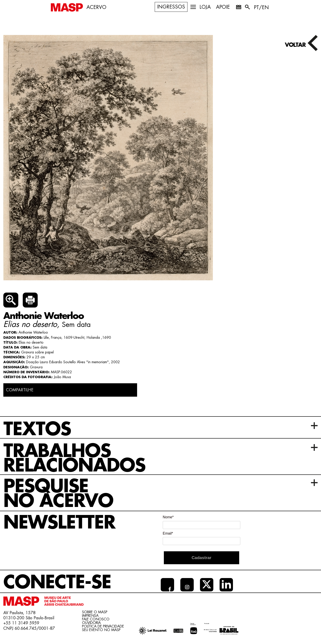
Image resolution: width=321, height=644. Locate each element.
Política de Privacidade (103, 626)
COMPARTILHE (20, 390)
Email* (168, 533)
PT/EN (261, 8)
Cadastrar (201, 558)
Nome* (168, 517)
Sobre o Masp (95, 612)
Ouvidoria (91, 623)
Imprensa (90, 616)
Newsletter (59, 523)
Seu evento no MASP (101, 630)
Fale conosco (96, 619)
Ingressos (171, 7)
